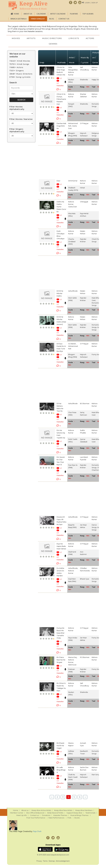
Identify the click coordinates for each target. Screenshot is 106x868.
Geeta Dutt (73, 207)
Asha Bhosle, (73, 568)
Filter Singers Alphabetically (17, 130)
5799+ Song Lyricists (20, 77)
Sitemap (52, 861)
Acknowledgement (63, 861)
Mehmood (72, 665)
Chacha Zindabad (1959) (72, 242)
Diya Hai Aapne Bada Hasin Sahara (61, 546)
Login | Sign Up (91, 3)
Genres (61, 44)
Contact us (64, 19)
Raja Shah (37, 831)
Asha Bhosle (73, 291)
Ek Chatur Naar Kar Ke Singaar (61, 660)
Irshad (82, 188)
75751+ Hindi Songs (19, 64)
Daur (58, 181)
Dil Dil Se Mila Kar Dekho (60, 293)
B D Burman (85, 404)
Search (13, 83)
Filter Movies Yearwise (21, 119)
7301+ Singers (17, 71)
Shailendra (84, 80)
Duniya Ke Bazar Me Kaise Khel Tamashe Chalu (60, 633)
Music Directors (60, 38)
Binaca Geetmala (18, 19)
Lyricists (82, 38)
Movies (23, 38)
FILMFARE (74, 14)
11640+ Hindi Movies (20, 61)
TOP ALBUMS (88, 14)
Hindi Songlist (38, 19)
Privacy (39, 861)
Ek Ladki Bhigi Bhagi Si (61, 770)
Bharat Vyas (85, 579)
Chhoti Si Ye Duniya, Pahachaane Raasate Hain (61, 99)
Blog (52, 19)
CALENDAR (41, 14)
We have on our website (17, 55)
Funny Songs (97, 355)
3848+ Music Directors (21, 74)
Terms (45, 861)
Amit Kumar (73, 181)
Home (16, 14)
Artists (39, 38)
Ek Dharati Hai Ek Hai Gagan (60, 746)
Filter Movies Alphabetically (17, 108)
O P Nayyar (84, 123)
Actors (45, 44)
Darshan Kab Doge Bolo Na (61, 126)
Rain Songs (96, 775)
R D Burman (85, 657)
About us (28, 14)
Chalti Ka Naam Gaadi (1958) (73, 777)
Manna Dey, (73, 657)
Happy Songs (97, 80)
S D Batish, (72, 344)
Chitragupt (84, 202)
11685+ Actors (16, 67)
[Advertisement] (58, 162)
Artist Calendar (58, 14)
